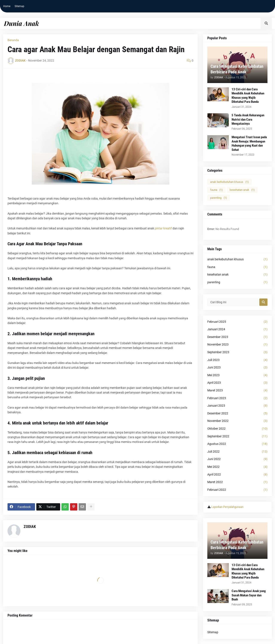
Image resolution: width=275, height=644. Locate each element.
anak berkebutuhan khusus (229, 182)
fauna (216, 190)
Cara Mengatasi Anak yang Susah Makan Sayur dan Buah (249, 595)
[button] (266, 23)
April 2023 (237, 383)
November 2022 (237, 421)
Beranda (13, 40)
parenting (219, 198)
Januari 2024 (237, 329)
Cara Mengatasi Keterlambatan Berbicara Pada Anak (237, 69)
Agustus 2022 (237, 444)
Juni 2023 (237, 368)
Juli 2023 (237, 360)
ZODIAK (30, 527)
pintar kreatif (163, 228)
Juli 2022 (237, 452)
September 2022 (237, 436)
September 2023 (237, 352)
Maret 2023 (237, 391)
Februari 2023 (237, 398)
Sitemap (19, 6)
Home (7, 6)
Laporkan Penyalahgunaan (227, 507)
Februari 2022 (237, 490)
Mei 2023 (237, 375)
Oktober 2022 (237, 429)
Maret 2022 (237, 482)
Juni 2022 (237, 459)
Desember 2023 (237, 337)
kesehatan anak (242, 190)
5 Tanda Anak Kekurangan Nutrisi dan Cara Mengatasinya (248, 119)
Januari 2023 (237, 406)
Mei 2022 (237, 467)
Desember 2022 (237, 414)
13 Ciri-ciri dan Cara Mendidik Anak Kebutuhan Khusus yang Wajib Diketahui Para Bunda (248, 96)
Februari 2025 (237, 322)
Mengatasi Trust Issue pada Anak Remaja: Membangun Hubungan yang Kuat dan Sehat (249, 143)
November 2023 (237, 345)
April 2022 (237, 475)
